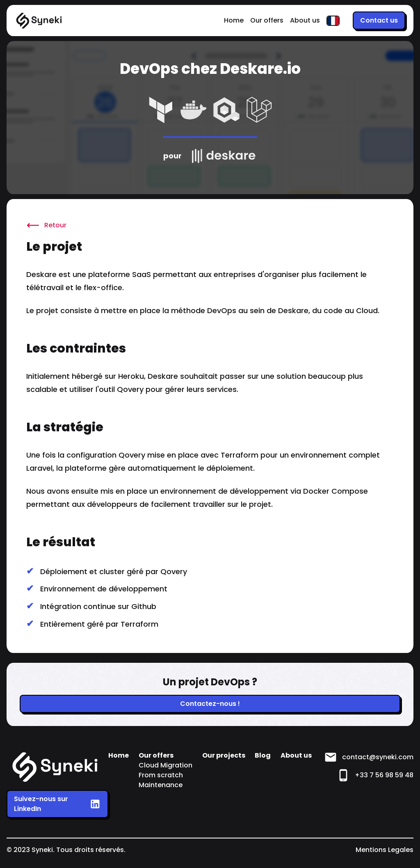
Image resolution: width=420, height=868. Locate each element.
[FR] (333, 21)
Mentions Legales (385, 850)
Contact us (379, 20)
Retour (46, 225)
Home (234, 20)
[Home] (39, 21)
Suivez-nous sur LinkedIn (57, 804)
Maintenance (161, 785)
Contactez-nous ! (210, 704)
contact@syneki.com (369, 757)
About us (305, 20)
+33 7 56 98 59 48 (375, 775)
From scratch (161, 775)
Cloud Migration (165, 765)
